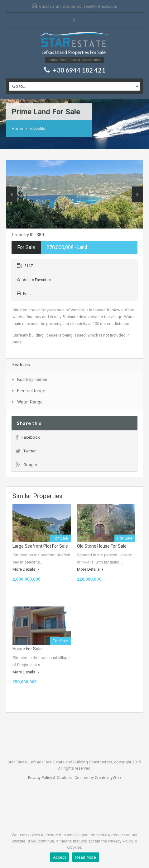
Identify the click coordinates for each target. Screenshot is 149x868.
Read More (86, 857)
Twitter (26, 451)
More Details (26, 569)
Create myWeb (108, 778)
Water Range (30, 402)
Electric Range (31, 391)
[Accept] (141, 848)
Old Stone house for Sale (102, 546)
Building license (32, 380)
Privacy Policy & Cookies (50, 778)
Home (17, 129)
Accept (59, 857)
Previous (12, 194)
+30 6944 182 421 (79, 70)
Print (24, 294)
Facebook (28, 437)
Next (137, 194)
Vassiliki (37, 129)
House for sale (27, 649)
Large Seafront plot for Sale (40, 546)
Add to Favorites (34, 280)
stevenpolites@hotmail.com (90, 6)
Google (26, 465)
